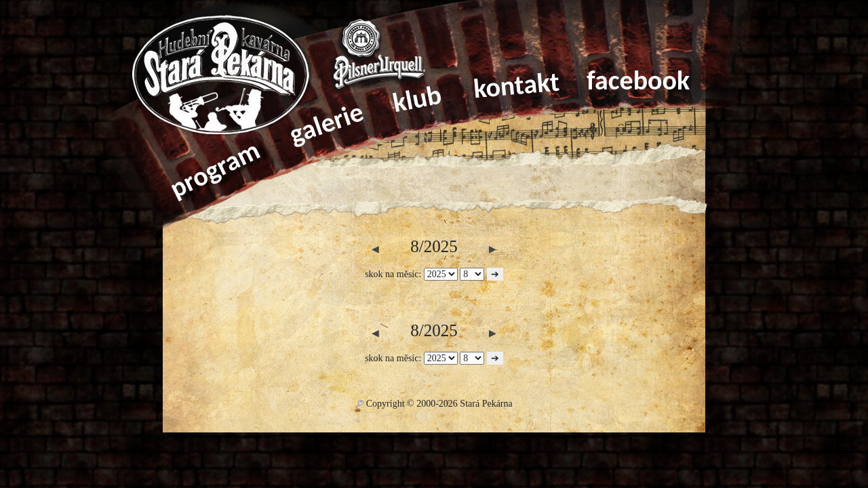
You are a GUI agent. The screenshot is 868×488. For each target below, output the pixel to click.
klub (417, 99)
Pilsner (380, 54)
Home (231, 78)
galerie (326, 123)
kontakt (516, 85)
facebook (638, 80)
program (214, 169)
